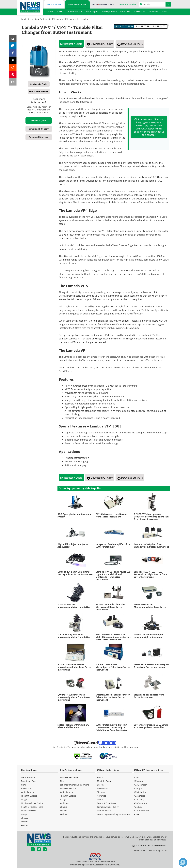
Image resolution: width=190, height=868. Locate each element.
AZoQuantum (140, 803)
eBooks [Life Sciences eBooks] (63, 807)
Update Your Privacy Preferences (149, 845)
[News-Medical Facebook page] (33, 849)
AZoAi (137, 814)
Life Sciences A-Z (68, 788)
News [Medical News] (24, 785)
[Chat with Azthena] (183, 862)
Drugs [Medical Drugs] (24, 814)
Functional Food (29, 781)
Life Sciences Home (77, 4)
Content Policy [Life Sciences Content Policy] (104, 811)
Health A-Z (26, 788)
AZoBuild (138, 807)
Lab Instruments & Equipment (36, 19)
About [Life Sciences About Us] (100, 777)
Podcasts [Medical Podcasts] (25, 825)
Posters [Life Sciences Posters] (64, 811)
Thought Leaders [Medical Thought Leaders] (29, 796)
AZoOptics (139, 788)
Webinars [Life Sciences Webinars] (65, 803)
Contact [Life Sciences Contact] (101, 799)
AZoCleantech (141, 785)
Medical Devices (29, 811)
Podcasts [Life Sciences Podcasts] (64, 814)
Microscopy (58, 19)
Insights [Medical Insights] (25, 799)
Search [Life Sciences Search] (100, 785)
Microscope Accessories (77, 19)
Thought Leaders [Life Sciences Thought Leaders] (68, 796)
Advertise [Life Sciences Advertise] (102, 796)
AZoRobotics (140, 792)
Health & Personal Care (32, 807)
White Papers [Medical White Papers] (27, 792)
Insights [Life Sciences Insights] (64, 799)
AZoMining (139, 799)
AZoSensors (140, 796)
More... (165, 11)
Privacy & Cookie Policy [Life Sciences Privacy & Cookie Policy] (108, 807)
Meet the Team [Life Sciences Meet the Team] (104, 781)
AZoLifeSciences (142, 811)
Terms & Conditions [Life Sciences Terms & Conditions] (106, 803)
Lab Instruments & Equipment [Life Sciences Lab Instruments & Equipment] (74, 785)
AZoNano (138, 781)
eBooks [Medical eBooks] (24, 818)
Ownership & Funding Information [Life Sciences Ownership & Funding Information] (113, 814)
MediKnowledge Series (32, 803)
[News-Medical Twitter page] (39, 849)
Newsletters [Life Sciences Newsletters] (103, 788)
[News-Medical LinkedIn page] (45, 849)
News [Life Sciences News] (63, 781)
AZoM (137, 777)
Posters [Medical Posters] (25, 822)
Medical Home (54, 4)
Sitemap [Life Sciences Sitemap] (101, 792)
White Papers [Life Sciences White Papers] (66, 792)
